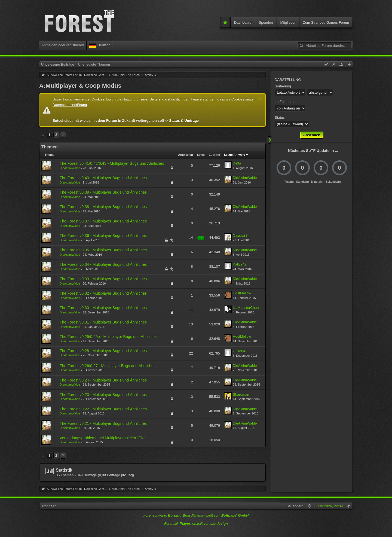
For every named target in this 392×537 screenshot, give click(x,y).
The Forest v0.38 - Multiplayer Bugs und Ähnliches (103, 207)
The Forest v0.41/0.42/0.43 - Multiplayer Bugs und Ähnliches (112, 163)
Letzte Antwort (234, 155)
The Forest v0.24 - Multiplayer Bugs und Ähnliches (103, 380)
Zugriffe (214, 155)
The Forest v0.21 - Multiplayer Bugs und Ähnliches (103, 423)
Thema (50, 155)
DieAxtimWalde (70, 168)
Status (280, 118)
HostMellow (242, 293)
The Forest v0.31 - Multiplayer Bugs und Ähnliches (103, 322)
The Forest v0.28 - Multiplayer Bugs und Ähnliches (103, 351)
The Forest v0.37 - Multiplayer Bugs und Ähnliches (103, 221)
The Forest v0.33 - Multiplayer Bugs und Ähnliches (103, 279)
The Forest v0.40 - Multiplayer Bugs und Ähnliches (103, 178)
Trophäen (49, 506)
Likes (201, 155)
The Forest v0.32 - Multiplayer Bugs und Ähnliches (103, 293)
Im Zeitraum (284, 102)
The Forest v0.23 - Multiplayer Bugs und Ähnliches (103, 395)
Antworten (186, 155)
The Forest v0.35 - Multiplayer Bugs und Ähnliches (103, 250)
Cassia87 (240, 235)
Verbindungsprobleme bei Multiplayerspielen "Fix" (102, 438)
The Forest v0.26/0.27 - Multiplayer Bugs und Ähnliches (108, 366)
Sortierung (283, 86)
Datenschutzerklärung (70, 105)
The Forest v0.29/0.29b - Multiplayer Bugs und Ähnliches (109, 337)
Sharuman (241, 394)
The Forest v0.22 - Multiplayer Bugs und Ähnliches (103, 409)
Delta (237, 163)
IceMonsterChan (246, 308)
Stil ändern (295, 506)
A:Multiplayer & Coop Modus (80, 86)
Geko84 (239, 351)
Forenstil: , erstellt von (196, 524)
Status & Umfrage (184, 120)
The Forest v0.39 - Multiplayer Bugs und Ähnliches (103, 192)
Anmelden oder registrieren (63, 45)
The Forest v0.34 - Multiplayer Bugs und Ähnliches (103, 264)
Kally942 (240, 264)
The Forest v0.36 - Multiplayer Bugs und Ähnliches (103, 236)
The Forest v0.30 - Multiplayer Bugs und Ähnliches (103, 308)
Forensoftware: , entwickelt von (196, 515)
